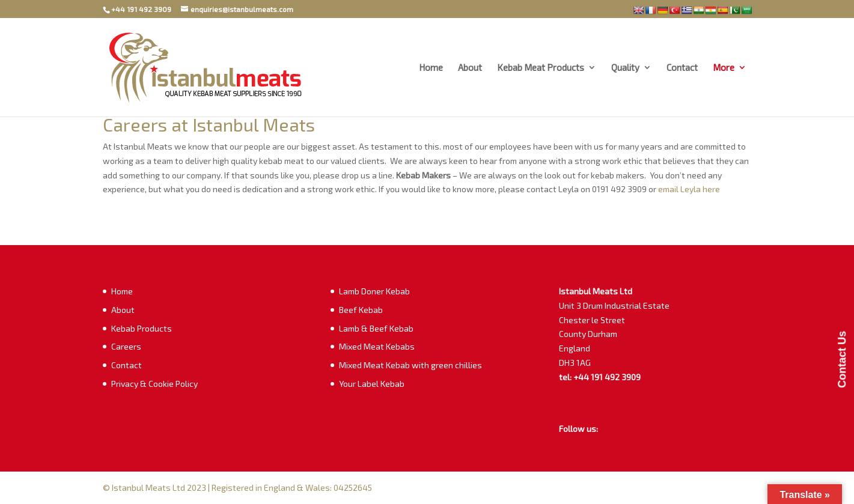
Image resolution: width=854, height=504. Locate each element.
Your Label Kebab (372, 384)
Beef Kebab (361, 310)
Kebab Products (142, 328)
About (470, 68)
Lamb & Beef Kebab (376, 328)
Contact (682, 68)
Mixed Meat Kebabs (377, 346)
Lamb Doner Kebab (374, 291)
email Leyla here (690, 189)
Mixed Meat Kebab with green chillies (410, 365)
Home (431, 68)
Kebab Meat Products (541, 68)
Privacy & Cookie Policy (154, 384)
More (724, 68)
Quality (625, 68)
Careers (126, 346)
